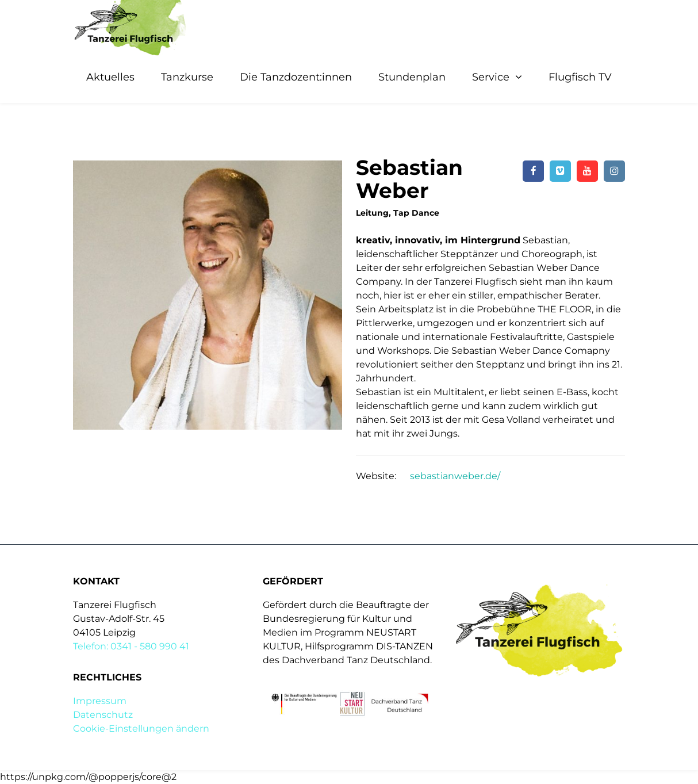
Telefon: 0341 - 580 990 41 (131, 646)
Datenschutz (103, 715)
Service (491, 77)
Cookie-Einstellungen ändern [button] (141, 728)
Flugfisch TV (580, 77)
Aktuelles (110, 77)
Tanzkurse (187, 77)
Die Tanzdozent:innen (296, 77)
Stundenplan (412, 77)
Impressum (100, 701)
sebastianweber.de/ (455, 476)
